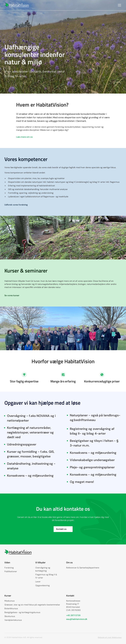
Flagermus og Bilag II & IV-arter (46, 576)
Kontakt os (61, 529)
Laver (38, 582)
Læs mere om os (24, 137)
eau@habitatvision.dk (77, 619)
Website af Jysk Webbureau (110, 637)
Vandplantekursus (13, 620)
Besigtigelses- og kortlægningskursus (22, 612)
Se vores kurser (12, 295)
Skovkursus (10, 616)
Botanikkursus (11, 608)
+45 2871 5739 (73, 615)
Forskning (9, 568)
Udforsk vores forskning (16, 205)
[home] (17, 5)
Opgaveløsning (42, 585)
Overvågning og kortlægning (43, 569)
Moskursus (10, 601)
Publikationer (11, 571)
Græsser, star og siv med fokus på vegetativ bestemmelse (32, 605)
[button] (119, 5)
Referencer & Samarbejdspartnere (83, 568)
